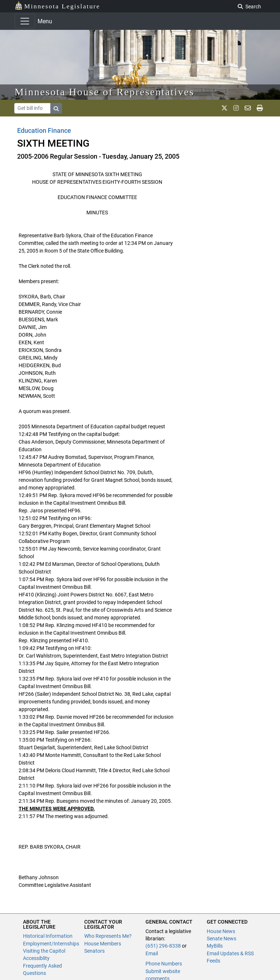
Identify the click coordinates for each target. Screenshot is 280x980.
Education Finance (44, 130)
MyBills (215, 946)
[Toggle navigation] (25, 21)
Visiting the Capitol (44, 951)
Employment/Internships (51, 944)
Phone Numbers (164, 964)
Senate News (221, 939)
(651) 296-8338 (163, 946)
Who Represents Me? (108, 936)
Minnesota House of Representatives (104, 92)
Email (152, 953)
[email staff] (248, 108)
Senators (94, 951)
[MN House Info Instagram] (236, 108)
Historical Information (48, 936)
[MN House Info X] (224, 108)
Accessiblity (36, 958)
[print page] (260, 108)
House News (221, 931)
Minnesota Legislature (57, 6)
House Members (103, 944)
